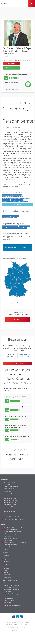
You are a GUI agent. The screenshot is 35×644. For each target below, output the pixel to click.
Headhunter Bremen (9, 496)
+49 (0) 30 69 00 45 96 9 (12, 519)
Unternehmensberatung (10, 594)
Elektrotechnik (7, 592)
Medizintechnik (7, 603)
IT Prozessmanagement (10, 545)
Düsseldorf (6, 562)
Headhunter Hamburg (9, 505)
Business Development (10, 547)
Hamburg (6, 568)
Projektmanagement (9, 536)
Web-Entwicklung (8, 540)
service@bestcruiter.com (13, 516)
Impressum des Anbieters (17, 303)
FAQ (19, 623)
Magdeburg (6, 575)
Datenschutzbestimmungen (12, 624)
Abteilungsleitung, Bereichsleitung (13, 527)
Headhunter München (9, 509)
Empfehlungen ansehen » (12, 89)
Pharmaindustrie (8, 598)
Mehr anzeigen (17, 204)
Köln (4, 559)
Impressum (28, 624)
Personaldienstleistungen (10, 587)
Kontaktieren (11, 64)
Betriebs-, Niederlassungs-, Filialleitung (14, 542)
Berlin (5, 557)
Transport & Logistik (9, 600)
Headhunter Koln (8, 507)
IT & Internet (7, 583)
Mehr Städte (6, 578)
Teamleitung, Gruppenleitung (11, 532)
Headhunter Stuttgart (9, 511)
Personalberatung (8, 489)
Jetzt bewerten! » (11, 68)
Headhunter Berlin (8, 494)
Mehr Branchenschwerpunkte (12, 606)
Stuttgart (5, 564)
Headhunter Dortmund (10, 498)
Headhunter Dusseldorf (10, 500)
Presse (28, 623)
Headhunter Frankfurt (9, 502)
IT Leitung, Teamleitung (10, 529)
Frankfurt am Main (8, 566)
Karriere (14, 623)
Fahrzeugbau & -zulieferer (11, 589)
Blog (23, 623)
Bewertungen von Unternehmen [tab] (25, 355)
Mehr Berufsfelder (8, 550)
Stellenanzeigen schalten (10, 486)
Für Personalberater (9, 482)
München (6, 555)
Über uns (8, 623)
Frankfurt (6, 570)
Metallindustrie (7, 596)
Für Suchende (7, 484)
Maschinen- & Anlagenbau (11, 585)
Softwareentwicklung (9, 534)
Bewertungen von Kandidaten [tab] (10, 355)
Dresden (5, 572)
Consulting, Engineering (10, 538)
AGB (22, 624)
